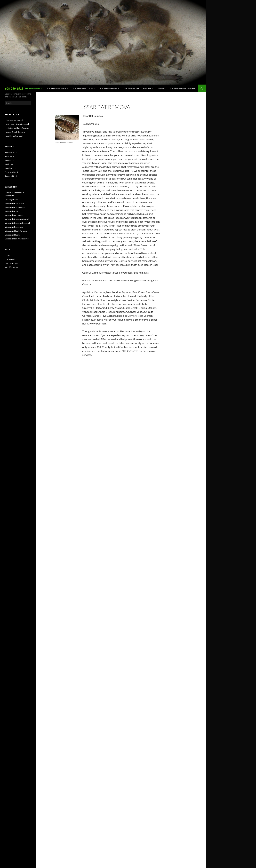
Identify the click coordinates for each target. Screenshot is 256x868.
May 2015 (9, 160)
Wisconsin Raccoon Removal (17, 223)
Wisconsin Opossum (56, 88)
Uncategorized (11, 200)
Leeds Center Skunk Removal (17, 128)
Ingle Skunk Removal (14, 136)
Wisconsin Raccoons (83, 88)
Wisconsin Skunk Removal (16, 231)
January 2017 (11, 153)
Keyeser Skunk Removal (15, 132)
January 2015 (11, 176)
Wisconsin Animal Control (183, 88)
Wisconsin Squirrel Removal (137, 88)
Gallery (162, 88)
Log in (7, 255)
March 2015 (10, 168)
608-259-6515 (14, 88)
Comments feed (12, 263)
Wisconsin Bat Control (15, 203)
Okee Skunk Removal (14, 120)
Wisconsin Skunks (108, 88)
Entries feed (10, 259)
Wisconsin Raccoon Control (17, 219)
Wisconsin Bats (32, 88)
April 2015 (9, 164)
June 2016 (9, 156)
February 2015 (11, 172)
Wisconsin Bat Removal (15, 207)
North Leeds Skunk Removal (17, 124)
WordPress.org (11, 267)
